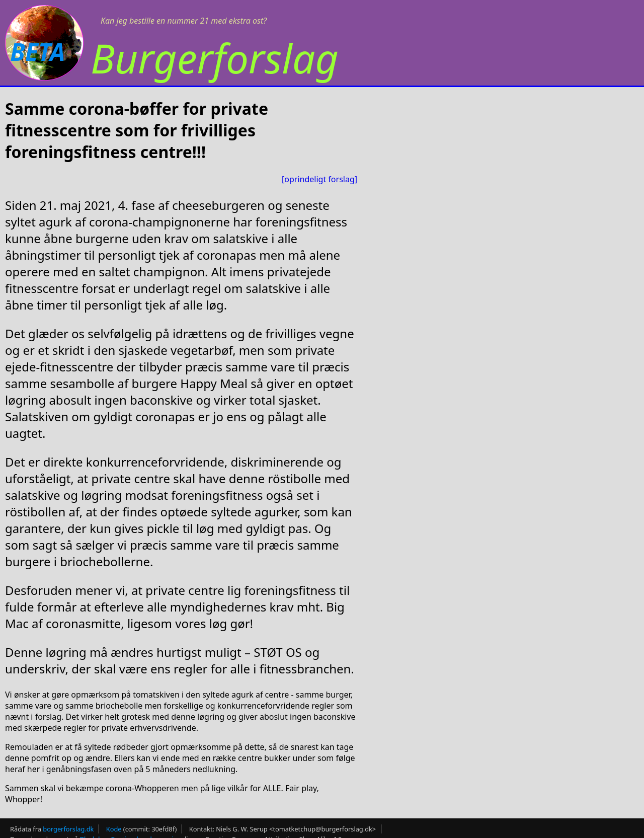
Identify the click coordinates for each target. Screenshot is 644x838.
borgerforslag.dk (68, 829)
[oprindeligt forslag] (319, 179)
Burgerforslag (215, 58)
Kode (114, 829)
